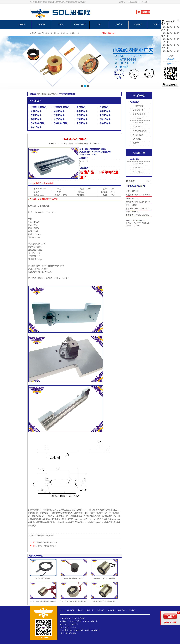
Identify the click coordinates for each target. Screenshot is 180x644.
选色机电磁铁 (82, 123)
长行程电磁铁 (59, 119)
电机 (99, 24)
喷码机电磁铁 (82, 115)
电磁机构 (90, 610)
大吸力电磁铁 (105, 119)
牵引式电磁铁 (138, 135)
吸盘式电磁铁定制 (105, 519)
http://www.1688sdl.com (61, 510)
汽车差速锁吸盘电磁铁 (43, 578)
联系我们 (157, 24)
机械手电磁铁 (36, 127)
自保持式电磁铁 (139, 114)
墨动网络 (73, 633)
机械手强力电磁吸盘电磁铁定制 (104, 578)
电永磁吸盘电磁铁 (140, 131)
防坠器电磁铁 (36, 111)
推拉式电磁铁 (55, 33)
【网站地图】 (144, 2)
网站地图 (132, 610)
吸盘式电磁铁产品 (36, 556)
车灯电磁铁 (81, 107)
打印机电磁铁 (59, 115)
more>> (148, 181)
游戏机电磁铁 (36, 115)
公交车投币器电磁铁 (39, 107)
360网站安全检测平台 (93, 630)
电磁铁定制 (108, 510)
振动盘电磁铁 (105, 123)
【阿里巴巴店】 (132, 2)
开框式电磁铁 (138, 172)
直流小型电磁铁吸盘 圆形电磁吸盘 (104, 601)
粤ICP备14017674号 (77, 630)
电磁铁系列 (135, 102)
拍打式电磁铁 (138, 118)
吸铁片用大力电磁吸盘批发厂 (74, 578)
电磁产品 (136, 143)
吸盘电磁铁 (65, 33)
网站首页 (22, 24)
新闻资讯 (111, 610)
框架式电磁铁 (138, 164)
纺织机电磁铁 (59, 111)
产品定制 (119, 24)
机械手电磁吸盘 (44, 33)
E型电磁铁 (137, 139)
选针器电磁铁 (74, 33)
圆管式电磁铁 (138, 168)
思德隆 (71, 144)
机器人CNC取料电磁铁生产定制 (47, 542)
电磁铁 (61, 24)
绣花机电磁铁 (105, 111)
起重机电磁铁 (82, 119)
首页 (39, 94)
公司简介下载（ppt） (109, 33)
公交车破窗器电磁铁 (62, 107)
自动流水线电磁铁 (61, 123)
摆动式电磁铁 (138, 127)
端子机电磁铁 (105, 115)
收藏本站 (122, 2)
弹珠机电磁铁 (36, 119)
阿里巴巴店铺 (170, 623)
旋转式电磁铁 (138, 123)
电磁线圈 (41, 24)
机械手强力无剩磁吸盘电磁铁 (46, 546)
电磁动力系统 (80, 24)
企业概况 (138, 24)
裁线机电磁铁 (82, 111)
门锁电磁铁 (104, 107)
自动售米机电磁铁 (38, 123)
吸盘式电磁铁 (52, 94)
